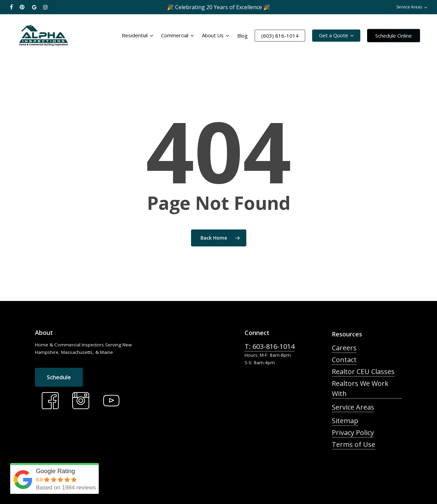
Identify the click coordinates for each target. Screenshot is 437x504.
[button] (59, 396)
